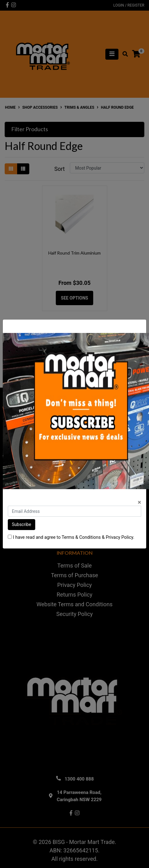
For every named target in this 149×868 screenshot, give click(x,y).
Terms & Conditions (81, 537)
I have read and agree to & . (71, 537)
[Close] (139, 502)
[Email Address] (74, 511)
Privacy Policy (119, 537)
